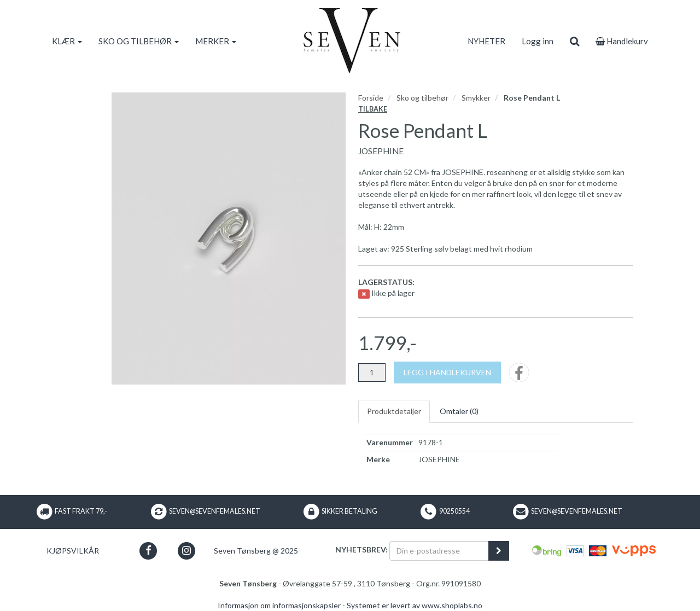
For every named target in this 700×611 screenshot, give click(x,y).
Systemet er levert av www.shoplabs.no (415, 605)
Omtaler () (459, 411)
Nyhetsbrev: (361, 549)
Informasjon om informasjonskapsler (279, 605)
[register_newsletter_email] (499, 551)
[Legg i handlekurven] (447, 373)
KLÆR (67, 41)
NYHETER (486, 41)
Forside (371, 98)
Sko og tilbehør (422, 98)
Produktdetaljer (394, 411)
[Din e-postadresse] (439, 551)
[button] (148, 551)
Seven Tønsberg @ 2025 (256, 551)
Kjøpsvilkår (73, 551)
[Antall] (372, 373)
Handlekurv (622, 41)
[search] (574, 41)
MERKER (216, 41)
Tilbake (373, 109)
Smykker (476, 98)
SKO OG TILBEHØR (139, 41)
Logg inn (538, 41)
